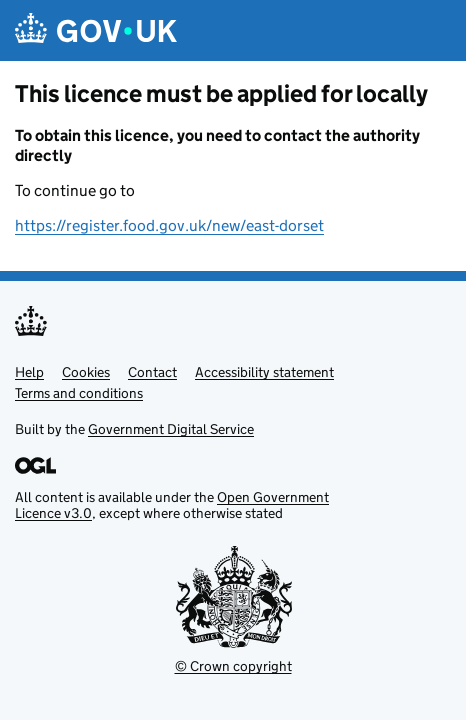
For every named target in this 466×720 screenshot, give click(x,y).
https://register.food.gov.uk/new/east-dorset (169, 225)
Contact (152, 372)
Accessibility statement (264, 372)
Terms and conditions (79, 393)
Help (29, 372)
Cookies (86, 372)
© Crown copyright (233, 666)
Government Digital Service (171, 429)
